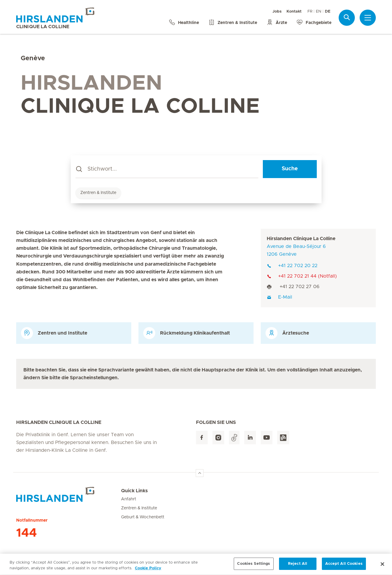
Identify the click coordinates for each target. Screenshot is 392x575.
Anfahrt (129, 499)
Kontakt (294, 12)
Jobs (277, 12)
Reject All (298, 567)
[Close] (382, 567)
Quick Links (134, 491)
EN (319, 12)
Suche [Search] (290, 169)
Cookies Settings (254, 567)
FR (310, 12)
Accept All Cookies (344, 567)
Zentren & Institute (98, 193)
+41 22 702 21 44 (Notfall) (302, 276)
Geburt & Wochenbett (143, 517)
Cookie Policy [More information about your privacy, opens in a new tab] (148, 571)
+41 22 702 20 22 (292, 266)
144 (27, 533)
